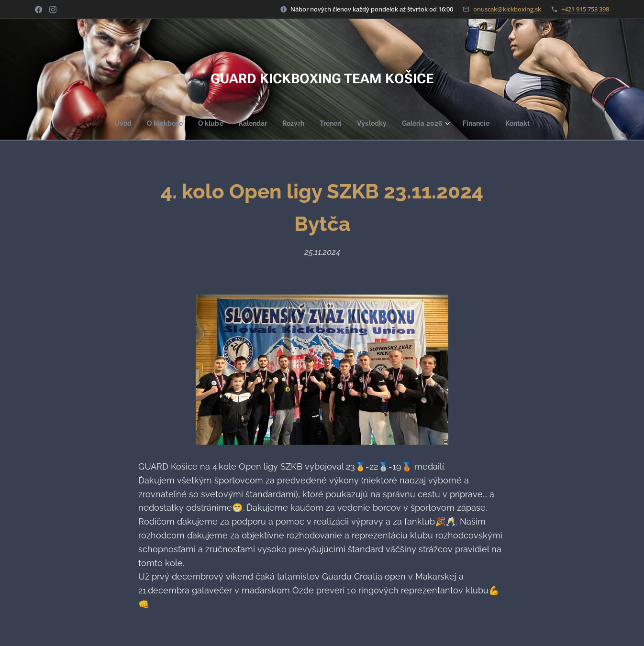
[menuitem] (116, 123)
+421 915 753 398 (585, 9)
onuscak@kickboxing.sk (507, 9)
